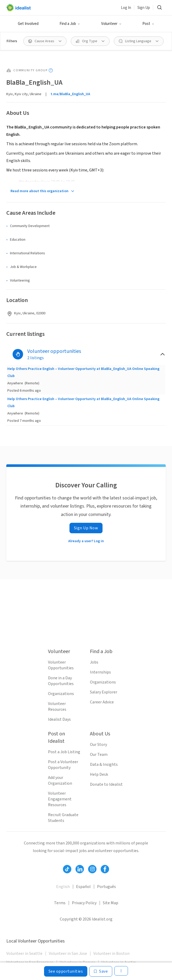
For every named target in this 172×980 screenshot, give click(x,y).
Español (83, 887)
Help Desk (99, 774)
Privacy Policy (84, 903)
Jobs (94, 662)
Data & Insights (104, 764)
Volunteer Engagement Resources (60, 799)
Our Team (99, 755)
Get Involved (28, 24)
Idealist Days (59, 719)
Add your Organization (60, 780)
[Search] (159, 8)
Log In (126, 8)
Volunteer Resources (57, 707)
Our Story (98, 745)
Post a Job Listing (64, 752)
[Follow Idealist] (67, 869)
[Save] (101, 971)
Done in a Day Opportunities (61, 681)
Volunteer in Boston (111, 954)
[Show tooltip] (51, 70)
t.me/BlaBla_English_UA (70, 94)
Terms (60, 903)
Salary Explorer (104, 692)
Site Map (111, 903)
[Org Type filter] (90, 41)
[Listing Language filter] (139, 41)
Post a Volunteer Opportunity (63, 765)
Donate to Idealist (106, 784)
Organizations (61, 694)
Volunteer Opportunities (61, 665)
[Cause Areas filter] (45, 41)
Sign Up (144, 8)
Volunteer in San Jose (68, 954)
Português (106, 887)
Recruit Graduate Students (63, 818)
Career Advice (102, 702)
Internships (100, 672)
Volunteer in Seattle (24, 954)
